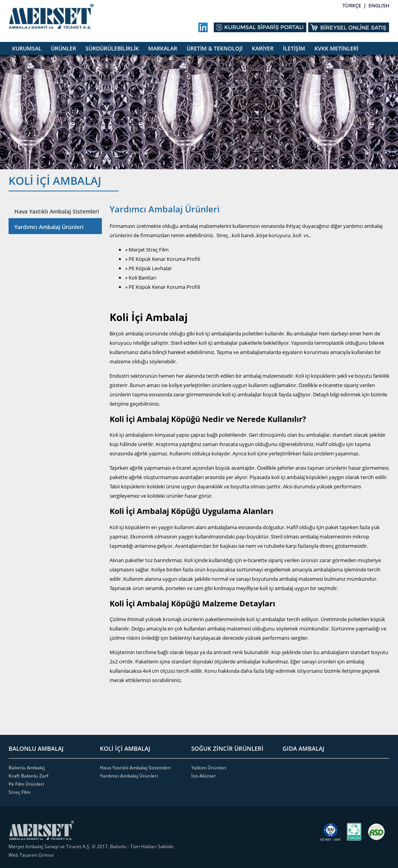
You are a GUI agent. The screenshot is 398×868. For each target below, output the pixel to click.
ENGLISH (379, 5)
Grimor (46, 855)
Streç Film (19, 792)
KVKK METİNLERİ (336, 48)
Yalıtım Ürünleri (209, 768)
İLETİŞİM (294, 48)
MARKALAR (163, 48)
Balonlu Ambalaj (27, 768)
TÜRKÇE (352, 5)
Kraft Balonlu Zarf (28, 776)
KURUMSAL (27, 48)
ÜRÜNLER (64, 48)
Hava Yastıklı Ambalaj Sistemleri (57, 211)
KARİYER (263, 48)
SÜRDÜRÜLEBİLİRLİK (112, 48)
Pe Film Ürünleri (26, 784)
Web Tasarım (24, 855)
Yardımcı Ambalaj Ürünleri (49, 227)
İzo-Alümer (203, 776)
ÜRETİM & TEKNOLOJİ (215, 48)
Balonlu (118, 846)
